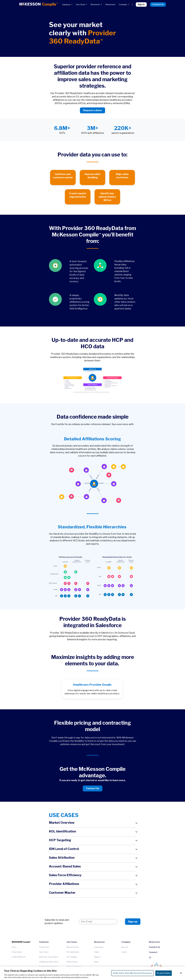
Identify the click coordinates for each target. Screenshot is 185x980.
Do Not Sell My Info (19, 957)
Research (97, 957)
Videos (96, 952)
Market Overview (73, 947)
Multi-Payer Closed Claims (49, 957)
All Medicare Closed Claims (49, 962)
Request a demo (92, 110)
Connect (153, 952)
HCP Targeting (72, 957)
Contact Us (93, 788)
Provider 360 (44, 947)
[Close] (181, 973)
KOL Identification (73, 952)
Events (96, 962)
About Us (125, 947)
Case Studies (99, 947)
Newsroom (154, 942)
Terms (14, 947)
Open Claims (44, 952)
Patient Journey (72, 962)
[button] (92, 823)
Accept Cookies (164, 973)
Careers (124, 952)
